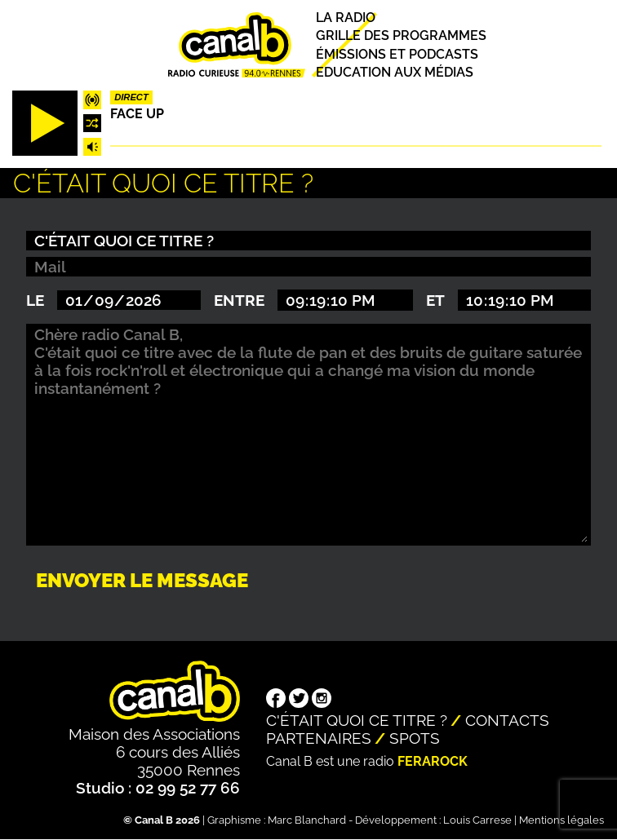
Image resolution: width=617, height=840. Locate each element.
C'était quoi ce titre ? (357, 720)
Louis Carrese (477, 820)
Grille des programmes (401, 36)
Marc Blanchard (307, 820)
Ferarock (433, 761)
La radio (346, 18)
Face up (137, 114)
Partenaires (319, 738)
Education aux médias (395, 72)
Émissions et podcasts (397, 54)
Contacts (507, 720)
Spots (415, 738)
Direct (131, 97)
